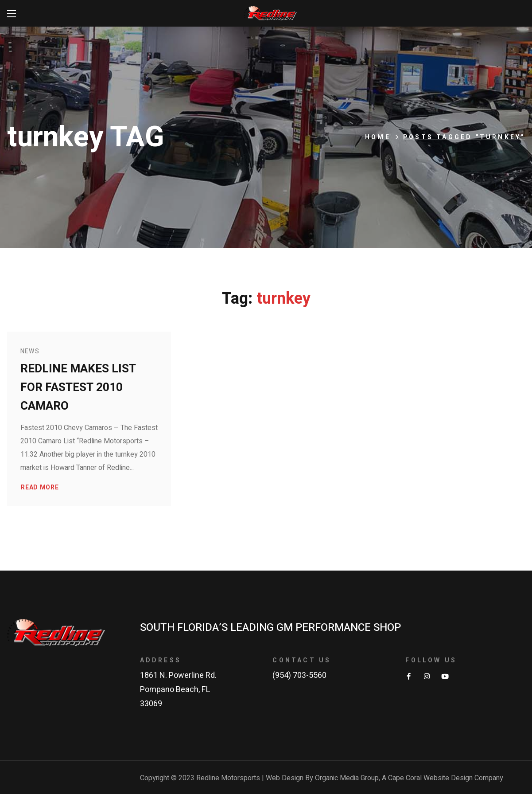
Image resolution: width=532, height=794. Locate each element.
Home (378, 137)
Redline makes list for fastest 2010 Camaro (78, 387)
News (30, 351)
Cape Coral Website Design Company (446, 778)
